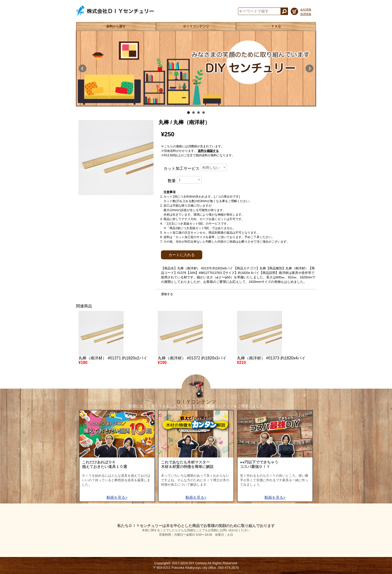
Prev (82, 69)
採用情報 (306, 14)
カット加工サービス (181, 168)
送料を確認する (208, 151)
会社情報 (306, 10)
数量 (172, 181)
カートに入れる (182, 255)
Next (309, 69)
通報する (167, 294)
